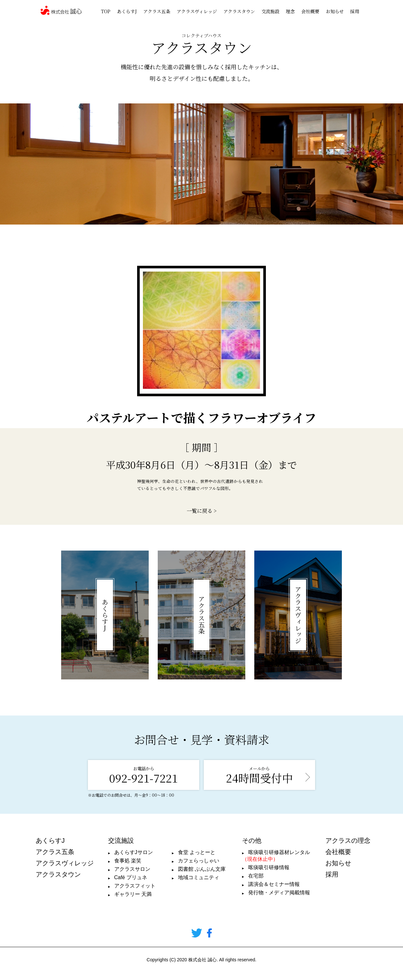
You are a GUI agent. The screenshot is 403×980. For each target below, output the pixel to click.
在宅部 (256, 876)
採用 (355, 11)
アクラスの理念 (348, 841)
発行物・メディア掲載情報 (279, 893)
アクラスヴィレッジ (197, 11)
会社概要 (310, 11)
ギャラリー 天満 (133, 894)
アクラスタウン (239, 11)
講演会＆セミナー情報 (274, 884)
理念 (290, 11)
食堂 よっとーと (197, 852)
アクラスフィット (135, 886)
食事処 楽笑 (128, 861)
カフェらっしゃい (199, 861)
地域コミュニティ (199, 877)
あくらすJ (127, 11)
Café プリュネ (131, 877)
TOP (106, 11)
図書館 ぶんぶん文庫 (202, 869)
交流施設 (270, 11)
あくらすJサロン (134, 852)
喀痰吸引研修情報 (269, 867)
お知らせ (335, 11)
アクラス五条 (157, 11)
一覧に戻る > (202, 511)
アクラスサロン (132, 869)
